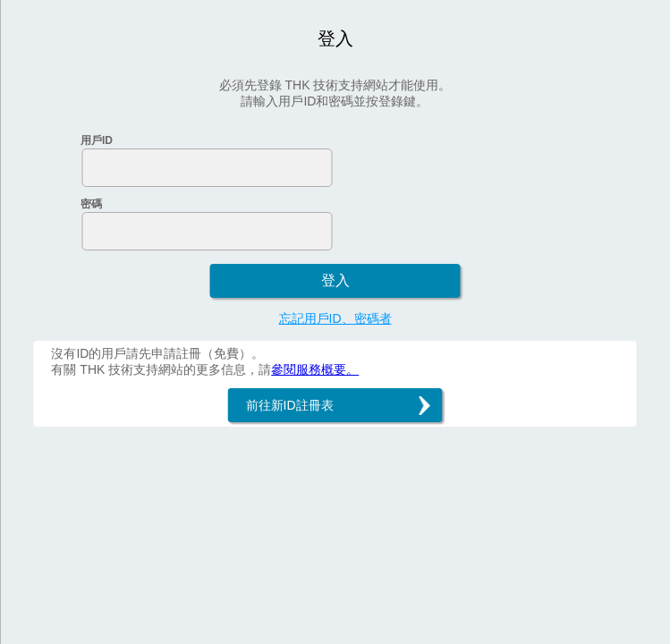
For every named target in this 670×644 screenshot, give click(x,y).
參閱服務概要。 (315, 369)
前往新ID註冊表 (290, 405)
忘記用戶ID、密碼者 (335, 318)
